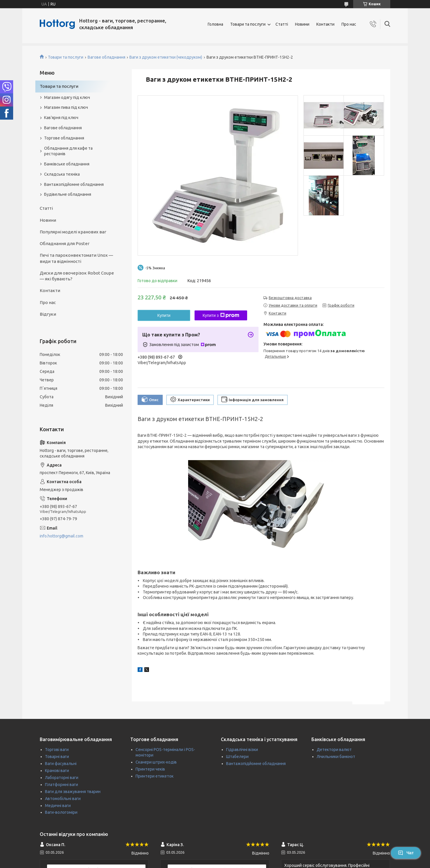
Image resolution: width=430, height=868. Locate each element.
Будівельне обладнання (68, 194)
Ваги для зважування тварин (73, 792)
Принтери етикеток (155, 776)
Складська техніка (62, 174)
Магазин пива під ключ (66, 107)
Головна (215, 24)
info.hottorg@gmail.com (61, 536)
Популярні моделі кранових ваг (73, 232)
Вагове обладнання (106, 57)
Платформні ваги (61, 785)
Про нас (349, 24)
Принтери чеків (150, 769)
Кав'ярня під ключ (61, 118)
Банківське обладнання (67, 164)
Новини (302, 24)
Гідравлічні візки (242, 750)
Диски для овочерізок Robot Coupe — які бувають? (77, 276)
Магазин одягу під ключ (67, 97)
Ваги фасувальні (61, 764)
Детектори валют (334, 750)
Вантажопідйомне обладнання (74, 184)
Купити (164, 315)
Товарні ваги (57, 757)
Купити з (221, 315)
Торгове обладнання (64, 138)
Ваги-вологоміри (61, 812)
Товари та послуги (248, 24)
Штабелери (237, 757)
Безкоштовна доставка (290, 298)
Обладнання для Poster (65, 243)
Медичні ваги (58, 806)
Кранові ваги (57, 771)
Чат (406, 853)
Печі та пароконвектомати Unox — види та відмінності (76, 258)
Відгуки (48, 314)
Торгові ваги (57, 750)
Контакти (325, 24)
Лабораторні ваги (62, 778)
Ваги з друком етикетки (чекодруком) (166, 57)
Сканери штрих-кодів (156, 762)
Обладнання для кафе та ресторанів (68, 151)
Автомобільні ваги (63, 799)
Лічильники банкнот (336, 757)
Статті (282, 24)
